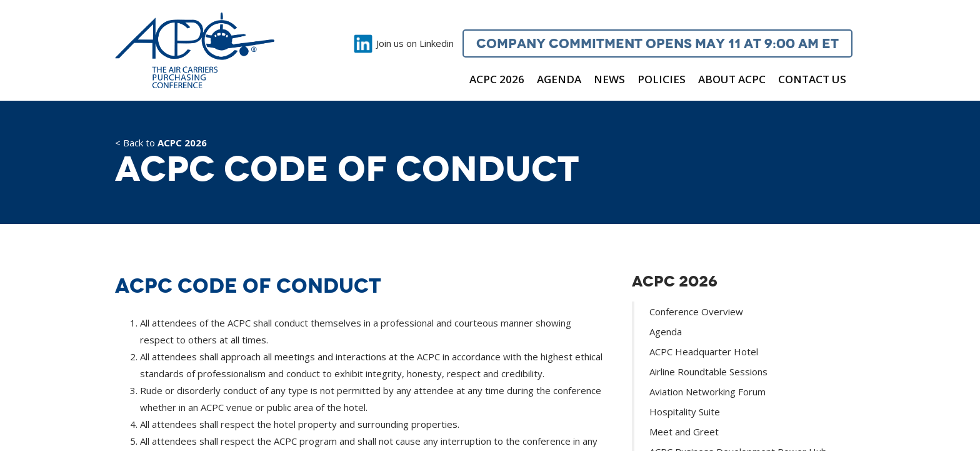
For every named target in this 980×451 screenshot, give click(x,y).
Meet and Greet (684, 432)
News (609, 79)
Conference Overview (696, 312)
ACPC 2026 (497, 79)
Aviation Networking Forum (707, 392)
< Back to (161, 144)
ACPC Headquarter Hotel (704, 352)
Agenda (559, 79)
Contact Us (812, 79)
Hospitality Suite (685, 412)
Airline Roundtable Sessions (708, 372)
